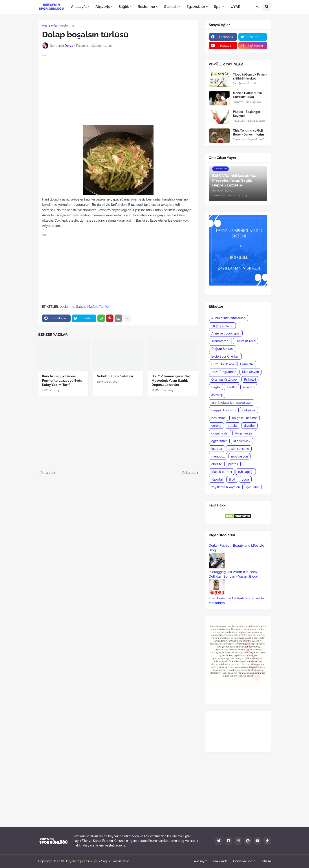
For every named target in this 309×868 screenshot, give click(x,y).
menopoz (218, 456)
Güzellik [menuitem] (171, 7)
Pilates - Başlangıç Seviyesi (246, 114)
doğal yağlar (244, 433)
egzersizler (219, 441)
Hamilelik (247, 364)
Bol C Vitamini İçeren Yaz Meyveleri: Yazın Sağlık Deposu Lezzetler (171, 381)
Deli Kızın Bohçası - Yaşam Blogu (233, 577)
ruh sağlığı (246, 472)
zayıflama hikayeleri (226, 487)
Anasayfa (201, 861)
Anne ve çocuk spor (226, 333)
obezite (217, 464)
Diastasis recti (246, 341)
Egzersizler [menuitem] (196, 7)
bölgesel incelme (244, 418)
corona (216, 426)
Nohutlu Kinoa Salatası (115, 376)
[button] (258, 7)
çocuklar (253, 487)
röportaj (217, 479)
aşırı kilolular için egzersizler (231, 403)
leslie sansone (239, 449)
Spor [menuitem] (218, 7)
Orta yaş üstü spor (225, 380)
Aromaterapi (220, 341)
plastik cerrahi (222, 472)
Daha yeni (48, 473)
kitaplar (217, 449)
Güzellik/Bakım (223, 364)
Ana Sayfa (49, 25)
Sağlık (216, 387)
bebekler (249, 410)
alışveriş (249, 387)
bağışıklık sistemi (224, 410)
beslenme (67, 25)
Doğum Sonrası (222, 349)
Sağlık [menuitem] (124, 7)
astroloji (217, 395)
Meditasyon (250, 372)
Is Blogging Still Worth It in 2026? (234, 572)
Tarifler (104, 307)
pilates (233, 464)
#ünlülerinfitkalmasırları (228, 318)
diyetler (249, 426)
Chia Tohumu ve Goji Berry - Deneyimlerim (248, 132)
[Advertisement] (122, 89)
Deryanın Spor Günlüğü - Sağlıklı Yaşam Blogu (98, 861)
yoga (245, 479)
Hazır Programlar (224, 372)
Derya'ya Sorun (244, 861)
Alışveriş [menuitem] (103, 7)
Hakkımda (220, 861)
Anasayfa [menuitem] (79, 7)
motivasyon (240, 456)
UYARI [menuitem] (236, 7)
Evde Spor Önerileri (225, 356)
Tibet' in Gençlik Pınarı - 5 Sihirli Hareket (250, 76)
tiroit (232, 479)
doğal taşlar (220, 433)
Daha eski (189, 473)
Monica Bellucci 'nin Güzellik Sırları (247, 95)
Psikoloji (250, 380)
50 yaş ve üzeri (222, 326)
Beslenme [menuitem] (146, 7)
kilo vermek (242, 441)
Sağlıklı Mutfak (87, 307)
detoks (233, 426)
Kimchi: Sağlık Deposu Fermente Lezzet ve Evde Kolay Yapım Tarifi (62, 381)
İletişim (266, 861)
